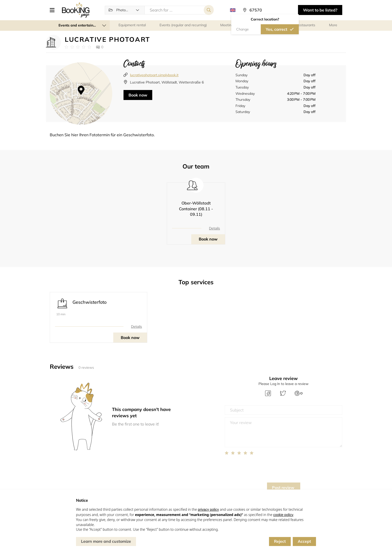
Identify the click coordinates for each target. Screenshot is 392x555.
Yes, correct (276, 29)
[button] (54, 10)
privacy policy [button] (208, 509)
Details (214, 228)
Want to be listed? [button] (320, 10)
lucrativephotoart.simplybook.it (154, 75)
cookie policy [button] (283, 515)
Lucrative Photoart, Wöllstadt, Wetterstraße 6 (167, 82)
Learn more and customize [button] (106, 541)
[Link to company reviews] (78, 47)
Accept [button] (304, 541)
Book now (138, 95)
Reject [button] (280, 541)
